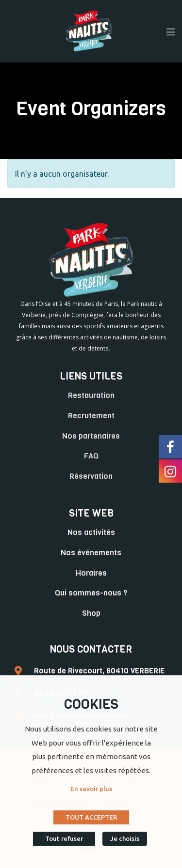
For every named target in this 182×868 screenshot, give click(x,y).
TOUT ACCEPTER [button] (91, 817)
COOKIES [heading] (91, 704)
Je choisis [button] (125, 838)
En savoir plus (91, 789)
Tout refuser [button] (64, 838)
